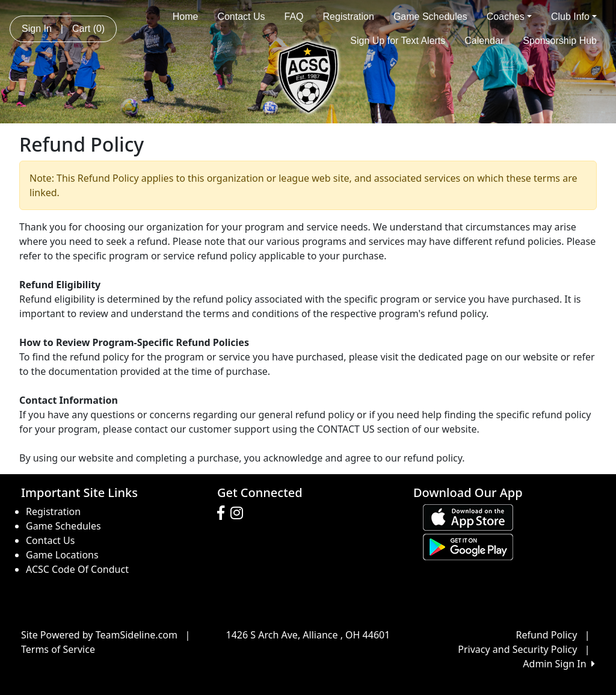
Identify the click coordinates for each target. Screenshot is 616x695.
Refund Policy (547, 635)
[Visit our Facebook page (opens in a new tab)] (224, 513)
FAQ (294, 17)
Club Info (574, 17)
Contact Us (241, 17)
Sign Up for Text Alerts (398, 41)
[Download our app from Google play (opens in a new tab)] (468, 546)
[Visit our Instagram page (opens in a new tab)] (240, 513)
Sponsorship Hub (560, 41)
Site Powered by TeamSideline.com (99, 635)
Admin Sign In (559, 664)
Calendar (484, 41)
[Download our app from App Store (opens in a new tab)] (468, 516)
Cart (88, 29)
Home (186, 17)
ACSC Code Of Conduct (77, 569)
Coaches (509, 17)
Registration (349, 17)
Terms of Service (58, 649)
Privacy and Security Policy (517, 649)
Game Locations (62, 555)
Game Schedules (430, 17)
